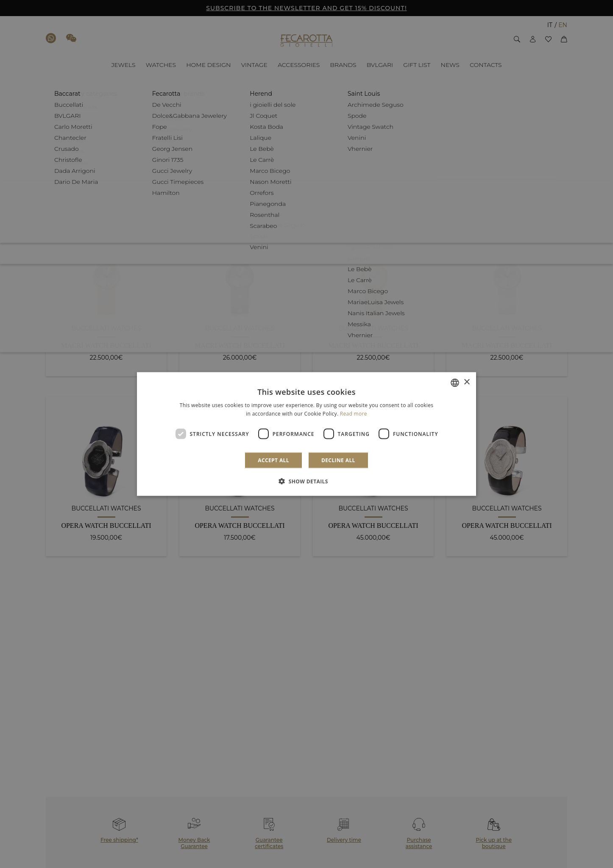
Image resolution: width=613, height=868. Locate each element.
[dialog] (306, 434)
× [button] (467, 382)
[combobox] (455, 383)
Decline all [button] (338, 460)
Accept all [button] (273, 460)
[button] (306, 481)
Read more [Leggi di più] (354, 413)
